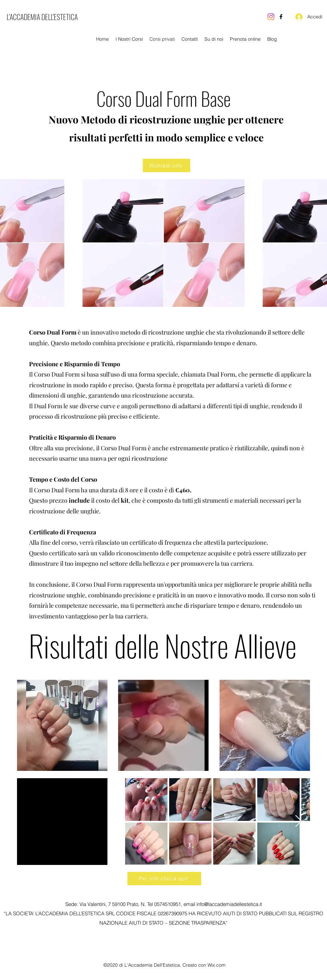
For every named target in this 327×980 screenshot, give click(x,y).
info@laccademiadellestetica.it (229, 904)
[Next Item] (298, 821)
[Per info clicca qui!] (164, 879)
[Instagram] (271, 17)
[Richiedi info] (167, 165)
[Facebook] (281, 17)
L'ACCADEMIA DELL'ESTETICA (42, 17)
